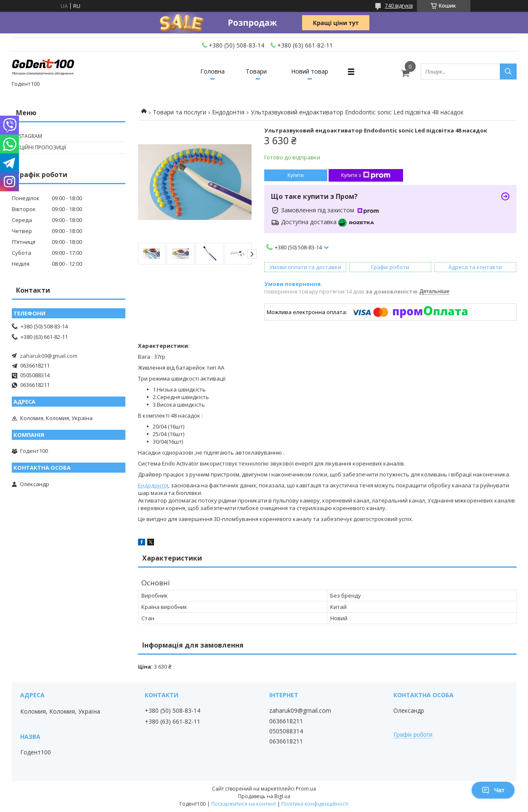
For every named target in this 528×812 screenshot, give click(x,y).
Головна (212, 71)
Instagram (28, 136)
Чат (493, 790)
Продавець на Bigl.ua (264, 796)
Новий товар (310, 71)
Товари (256, 71)
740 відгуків (399, 6)
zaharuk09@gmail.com (49, 356)
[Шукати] (508, 71)
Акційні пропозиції (40, 147)
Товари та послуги (179, 112)
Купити (295, 175)
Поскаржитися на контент (244, 804)
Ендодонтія (228, 112)
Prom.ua (306, 789)
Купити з (366, 175)
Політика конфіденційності (315, 804)
